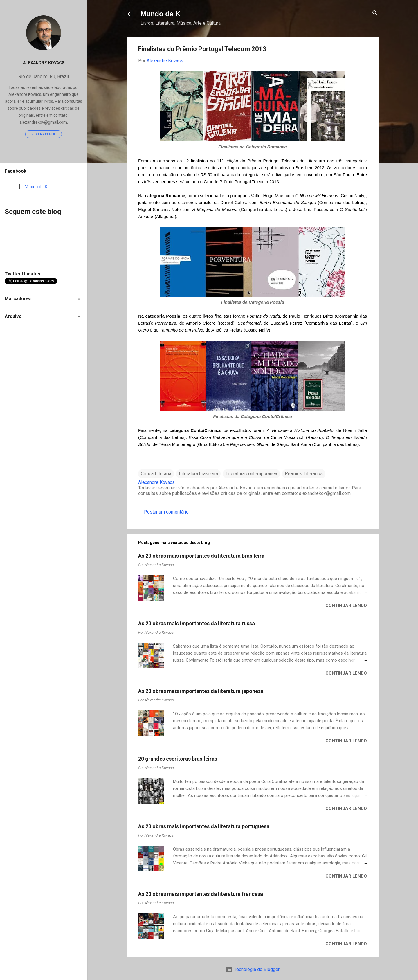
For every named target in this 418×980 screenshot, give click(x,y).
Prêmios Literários (304, 474)
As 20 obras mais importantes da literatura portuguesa (204, 826)
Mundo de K (160, 14)
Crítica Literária (156, 474)
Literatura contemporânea (251, 474)
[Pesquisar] (375, 13)
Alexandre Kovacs (44, 63)
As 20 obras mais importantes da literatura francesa (201, 894)
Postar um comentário (166, 512)
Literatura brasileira (198, 474)
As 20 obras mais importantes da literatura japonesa (201, 691)
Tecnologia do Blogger (253, 969)
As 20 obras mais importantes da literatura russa (197, 623)
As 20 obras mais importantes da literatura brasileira (201, 556)
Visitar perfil (44, 134)
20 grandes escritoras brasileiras (178, 759)
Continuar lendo (346, 606)
